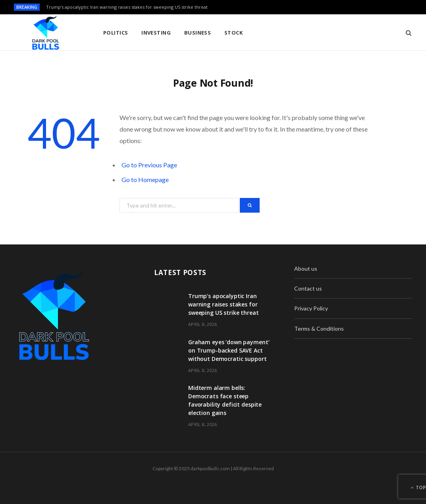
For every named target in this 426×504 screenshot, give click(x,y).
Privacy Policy (311, 308)
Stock (233, 33)
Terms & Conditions (319, 329)
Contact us (308, 288)
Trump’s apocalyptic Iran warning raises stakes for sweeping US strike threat (127, 7)
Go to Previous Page (149, 165)
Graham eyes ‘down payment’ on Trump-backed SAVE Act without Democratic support (229, 350)
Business (198, 33)
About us (306, 268)
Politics (116, 33)
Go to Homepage (145, 179)
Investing (156, 33)
